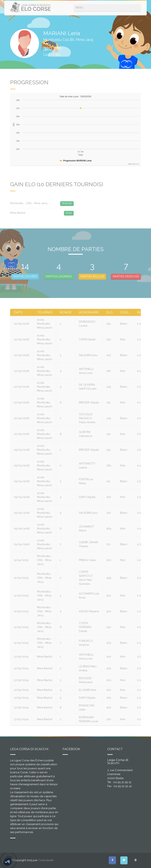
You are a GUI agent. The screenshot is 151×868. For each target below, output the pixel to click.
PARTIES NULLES (92, 276)
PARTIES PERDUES (126, 276)
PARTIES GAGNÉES (59, 276)
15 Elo (69, 213)
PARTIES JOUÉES (25, 276)
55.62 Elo (67, 203)
